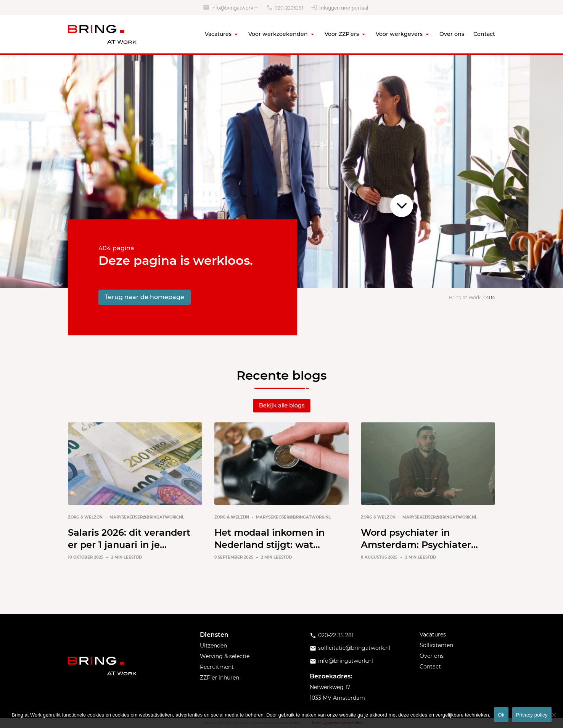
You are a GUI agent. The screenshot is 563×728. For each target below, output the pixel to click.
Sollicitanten (436, 645)
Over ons (452, 34)
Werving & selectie (225, 656)
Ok (501, 715)
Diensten (214, 635)
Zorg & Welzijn (85, 517)
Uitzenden (213, 646)
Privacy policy (532, 715)
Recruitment (217, 667)
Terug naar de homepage (145, 297)
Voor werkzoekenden (278, 34)
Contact (484, 34)
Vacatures (218, 34)
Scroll (402, 206)
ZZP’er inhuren (220, 678)
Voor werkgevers (399, 34)
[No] (553, 715)
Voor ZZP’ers (342, 34)
